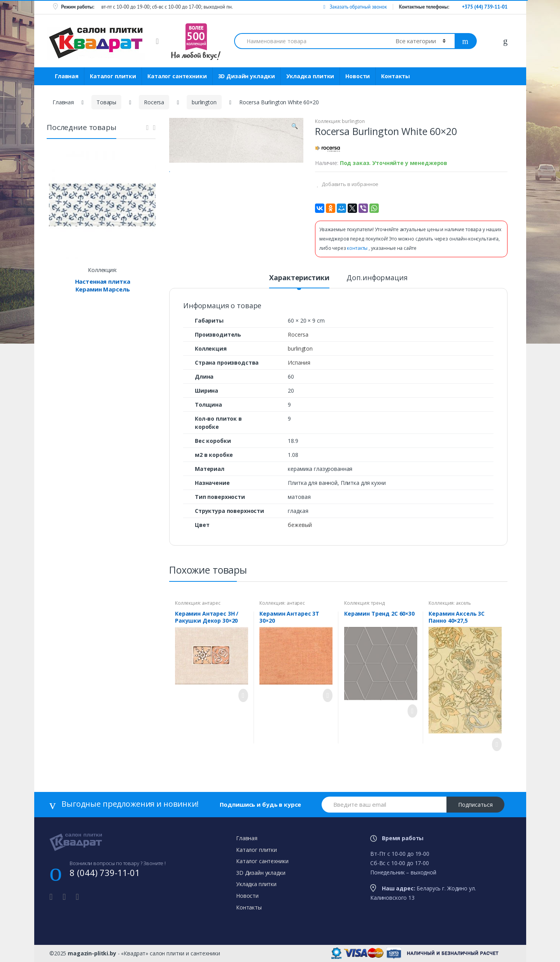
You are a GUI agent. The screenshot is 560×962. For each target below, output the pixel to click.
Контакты (395, 76)
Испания (299, 363)
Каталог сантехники (177, 76)
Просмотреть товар (241, 695)
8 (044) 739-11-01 (105, 872)
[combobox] (310, 41)
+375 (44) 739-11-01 (485, 7)
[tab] (299, 281)
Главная (67, 76)
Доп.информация (377, 278)
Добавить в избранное (349, 184)
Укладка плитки (310, 76)
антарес (211, 603)
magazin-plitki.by (92, 953)
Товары (106, 102)
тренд (378, 603)
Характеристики (299, 278)
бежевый (300, 525)
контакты (358, 248)
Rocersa (154, 102)
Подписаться (475, 805)
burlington (204, 102)
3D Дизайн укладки (247, 76)
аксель (463, 603)
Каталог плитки (113, 76)
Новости (358, 76)
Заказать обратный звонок (355, 7)
